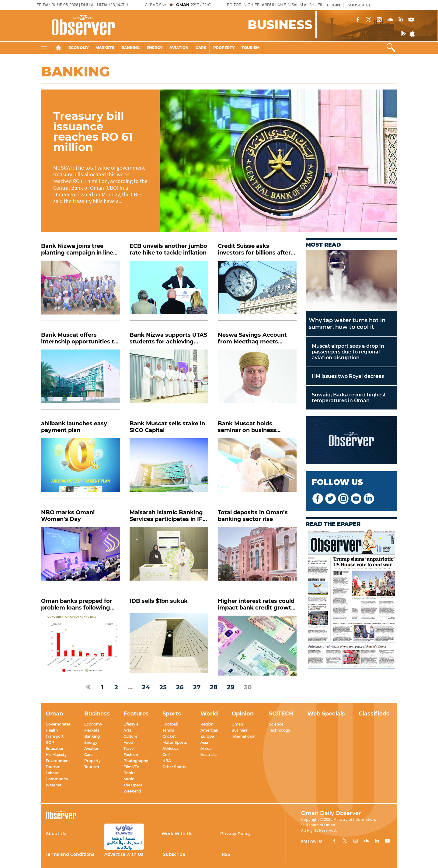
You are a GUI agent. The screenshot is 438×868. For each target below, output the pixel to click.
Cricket (169, 736)
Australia (209, 755)
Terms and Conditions (70, 854)
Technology (280, 730)
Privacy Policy (235, 834)
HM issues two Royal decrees (348, 376)
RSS (226, 854)
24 (146, 687)
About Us (56, 834)
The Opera (133, 785)
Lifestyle (131, 724)
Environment (58, 761)
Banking (130, 48)
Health (52, 730)
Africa (206, 749)
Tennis (168, 730)
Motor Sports (175, 742)
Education (55, 749)
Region (207, 724)
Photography (136, 761)
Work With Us (177, 834)
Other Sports (174, 767)
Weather (54, 785)
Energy (155, 48)
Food (128, 742)
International (243, 736)
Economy (78, 48)
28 (214, 687)
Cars (201, 48)
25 (163, 687)
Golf (166, 755)
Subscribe (174, 854)
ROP (50, 742)
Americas (209, 730)
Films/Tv (131, 767)
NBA (167, 761)
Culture (130, 736)
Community (57, 779)
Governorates (58, 724)
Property (224, 48)
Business (240, 730)
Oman (237, 724)
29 (231, 687)
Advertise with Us (124, 854)
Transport (55, 736)
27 (197, 687)
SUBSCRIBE (360, 5)
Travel (129, 749)
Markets (105, 48)
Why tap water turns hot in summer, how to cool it (347, 324)
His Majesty (56, 755)
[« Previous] (88, 687)
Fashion (131, 755)
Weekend (132, 791)
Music (129, 779)
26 (180, 687)
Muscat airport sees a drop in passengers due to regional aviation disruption (348, 352)
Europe (207, 736)
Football (170, 724)
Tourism (250, 48)
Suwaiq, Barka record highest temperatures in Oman (349, 398)
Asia (204, 742)
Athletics (170, 749)
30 (248, 687)
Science (276, 724)
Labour (52, 773)
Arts (127, 730)
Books (129, 773)
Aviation (179, 48)
